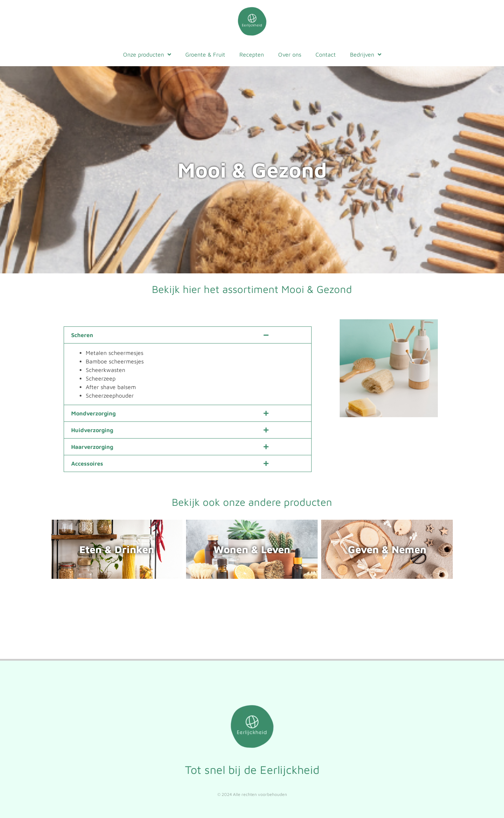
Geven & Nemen (387, 549)
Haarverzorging (92, 446)
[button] (188, 335)
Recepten (252, 54)
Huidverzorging (92, 430)
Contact (326, 54)
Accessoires (87, 463)
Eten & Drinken (117, 549)
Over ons (290, 54)
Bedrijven (366, 54)
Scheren (82, 335)
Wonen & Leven (252, 549)
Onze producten (147, 54)
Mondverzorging (93, 413)
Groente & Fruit (205, 54)
